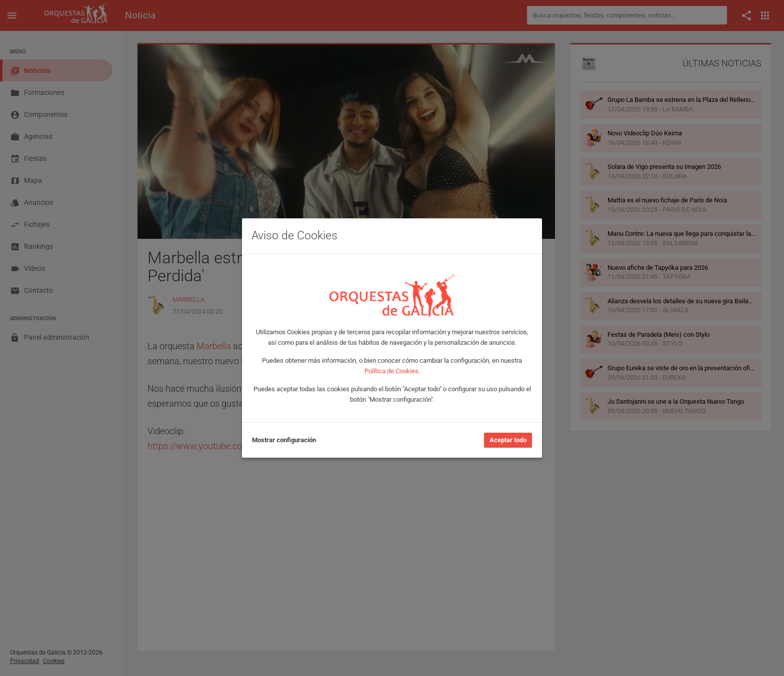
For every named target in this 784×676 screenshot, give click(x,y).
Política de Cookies (391, 371)
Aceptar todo (508, 440)
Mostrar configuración (284, 440)
